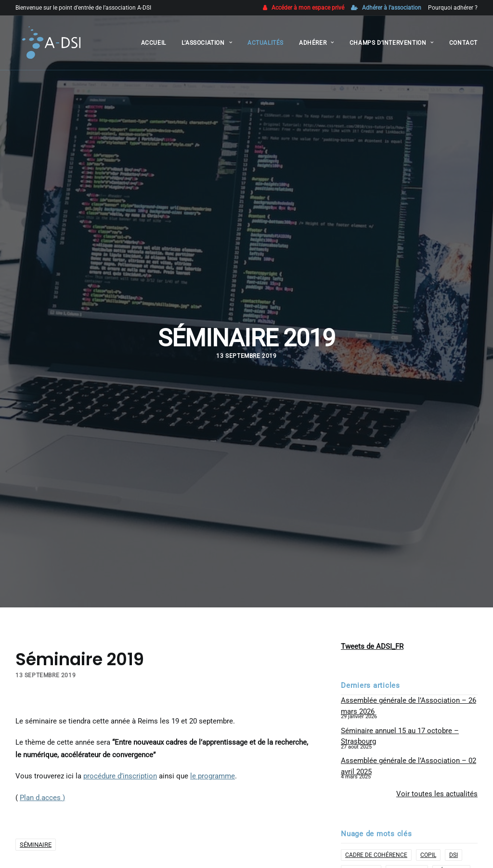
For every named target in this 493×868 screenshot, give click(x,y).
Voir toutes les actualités (437, 716)
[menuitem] (305, 8)
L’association (207, 45)
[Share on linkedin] (169, 825)
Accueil (154, 45)
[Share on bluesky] (194, 825)
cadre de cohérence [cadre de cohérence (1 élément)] (376, 777)
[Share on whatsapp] (182, 825)
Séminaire (36, 767)
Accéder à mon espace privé (308, 8)
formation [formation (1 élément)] (361, 793)
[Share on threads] (156, 825)
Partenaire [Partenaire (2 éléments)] (407, 793)
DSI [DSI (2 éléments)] (454, 777)
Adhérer (317, 45)
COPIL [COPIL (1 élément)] (428, 777)
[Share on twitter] (144, 825)
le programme (213, 699)
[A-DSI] (46, 45)
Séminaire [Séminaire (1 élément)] (451, 793)
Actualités (266, 45)
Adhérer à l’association (392, 8)
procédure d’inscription (120, 699)
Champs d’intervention (392, 45)
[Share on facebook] (131, 825)
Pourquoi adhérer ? (453, 8)
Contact (463, 45)
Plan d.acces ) (42, 720)
